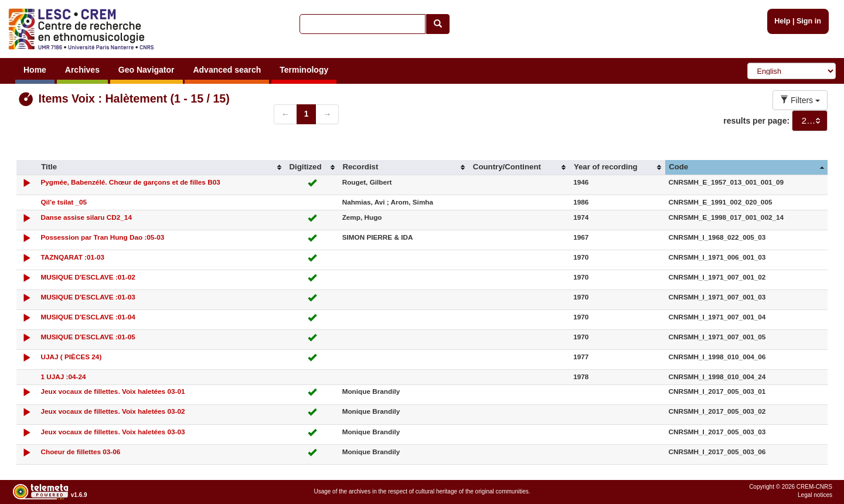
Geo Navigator (147, 70)
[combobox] (810, 121)
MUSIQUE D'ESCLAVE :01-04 (88, 317)
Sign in (809, 21)
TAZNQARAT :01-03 (72, 257)
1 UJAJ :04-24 (63, 377)
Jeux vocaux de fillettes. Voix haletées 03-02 (113, 411)
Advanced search (227, 70)
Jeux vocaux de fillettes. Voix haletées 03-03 (113, 432)
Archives (82, 70)
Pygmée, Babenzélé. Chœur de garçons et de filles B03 (130, 182)
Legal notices (815, 495)
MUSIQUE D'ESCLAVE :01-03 (88, 297)
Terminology (304, 70)
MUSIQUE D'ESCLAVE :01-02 (88, 277)
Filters (800, 100)
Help (782, 21)
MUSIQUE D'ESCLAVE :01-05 (88, 337)
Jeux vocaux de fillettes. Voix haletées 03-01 (113, 391)
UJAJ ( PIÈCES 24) (71, 357)
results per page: (756, 121)
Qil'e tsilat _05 (64, 202)
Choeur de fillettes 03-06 (80, 452)
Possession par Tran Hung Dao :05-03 (102, 237)
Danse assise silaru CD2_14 (86, 217)
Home (35, 70)
